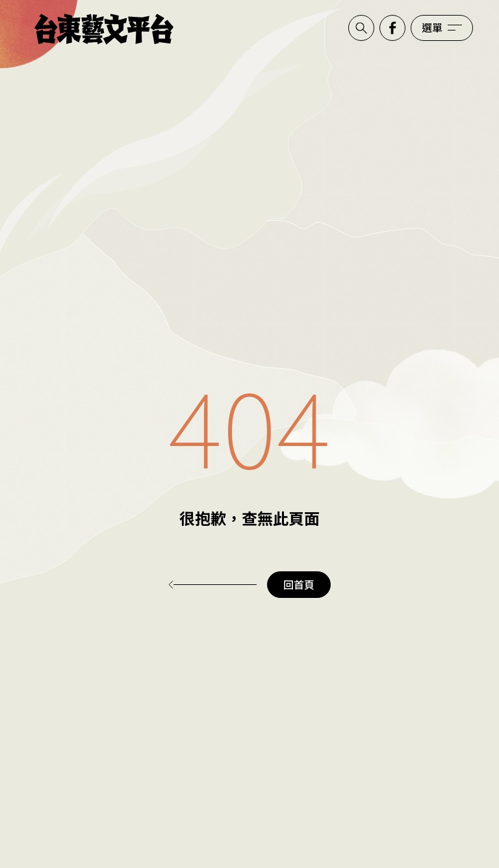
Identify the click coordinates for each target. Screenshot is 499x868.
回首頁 (299, 584)
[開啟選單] (442, 28)
